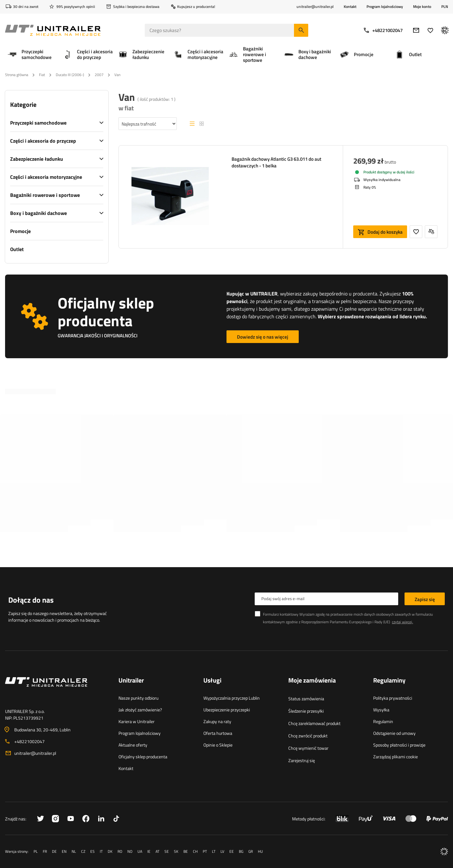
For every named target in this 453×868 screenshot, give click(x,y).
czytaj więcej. (402, 622)
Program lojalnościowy (385, 6)
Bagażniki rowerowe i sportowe (45, 195)
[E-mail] (416, 30)
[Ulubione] (430, 30)
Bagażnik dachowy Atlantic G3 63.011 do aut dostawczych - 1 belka (276, 162)
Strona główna (17, 75)
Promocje (20, 231)
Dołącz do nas (31, 600)
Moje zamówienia (312, 681)
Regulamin (383, 721)
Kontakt (350, 6)
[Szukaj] (301, 30)
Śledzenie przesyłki (306, 711)
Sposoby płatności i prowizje (399, 745)
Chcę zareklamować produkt (314, 723)
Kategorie (23, 105)
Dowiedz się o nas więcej (263, 337)
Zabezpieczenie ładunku (37, 159)
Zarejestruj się (302, 760)
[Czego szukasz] (227, 30)
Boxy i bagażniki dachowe (38, 213)
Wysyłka (381, 710)
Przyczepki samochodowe (38, 123)
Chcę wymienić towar (308, 748)
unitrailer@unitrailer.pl (35, 753)
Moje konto (422, 7)
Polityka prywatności (393, 698)
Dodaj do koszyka (385, 232)
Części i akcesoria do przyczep (43, 141)
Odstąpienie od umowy (394, 733)
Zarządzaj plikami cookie (396, 757)
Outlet (17, 249)
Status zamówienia (306, 699)
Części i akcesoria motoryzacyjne (46, 177)
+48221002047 (383, 30)
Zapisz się (425, 599)
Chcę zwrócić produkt (308, 736)
